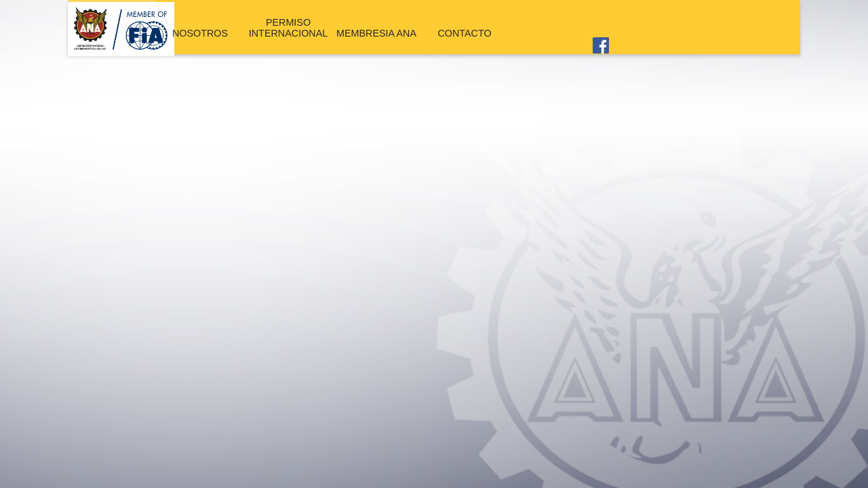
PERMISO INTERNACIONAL (288, 26)
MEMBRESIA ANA (376, 31)
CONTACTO (465, 31)
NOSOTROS (200, 31)
